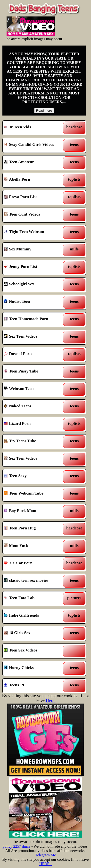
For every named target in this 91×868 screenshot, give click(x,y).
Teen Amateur (34, 163)
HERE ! (45, 864)
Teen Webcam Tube (34, 494)
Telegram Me (46, 855)
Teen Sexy (34, 477)
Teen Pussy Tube (34, 372)
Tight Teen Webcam (34, 232)
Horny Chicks (34, 668)
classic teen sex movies (34, 581)
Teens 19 (34, 686)
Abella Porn (34, 180)
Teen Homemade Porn (34, 320)
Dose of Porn (34, 355)
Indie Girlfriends (34, 616)
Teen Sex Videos (34, 651)
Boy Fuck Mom (34, 511)
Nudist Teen (34, 302)
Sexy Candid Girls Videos (34, 145)
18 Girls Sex (34, 634)
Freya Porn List (34, 198)
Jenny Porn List (34, 267)
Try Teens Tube (34, 442)
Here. (51, 701)
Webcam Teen (34, 389)
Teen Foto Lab (34, 599)
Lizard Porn (34, 424)
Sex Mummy (34, 250)
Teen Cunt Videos (34, 215)
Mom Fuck (34, 546)
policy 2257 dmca (17, 846)
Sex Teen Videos (34, 337)
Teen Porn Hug (34, 529)
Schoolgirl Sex (34, 285)
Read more (44, 111)
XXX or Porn (34, 564)
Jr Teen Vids (34, 128)
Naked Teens (34, 407)
